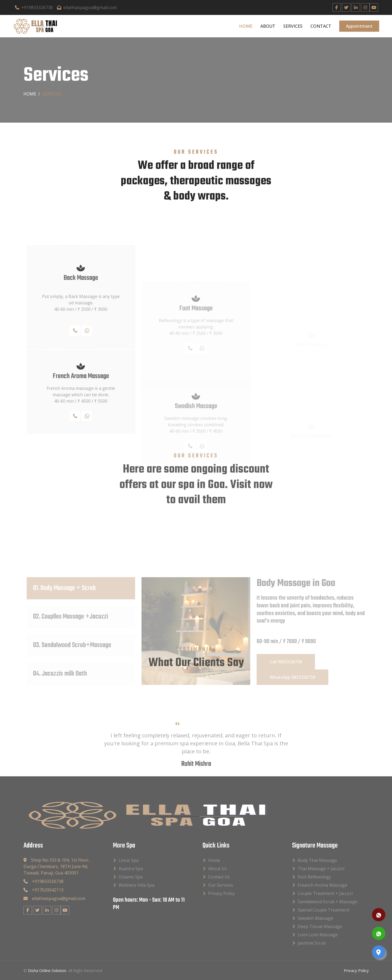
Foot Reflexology (314, 877)
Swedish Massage (315, 918)
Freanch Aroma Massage (322, 885)
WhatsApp (88, 390)
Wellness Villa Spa (136, 885)
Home (246, 26)
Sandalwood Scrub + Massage (328, 901)
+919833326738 (34, 7)
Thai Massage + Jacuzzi (321, 868)
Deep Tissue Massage (320, 926)
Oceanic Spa (131, 877)
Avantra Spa (131, 868)
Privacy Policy (221, 893)
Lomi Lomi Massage (318, 934)
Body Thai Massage (317, 860)
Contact (321, 26)
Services (293, 26)
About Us (217, 868)
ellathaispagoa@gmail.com (87, 7)
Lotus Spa (129, 860)
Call (77, 390)
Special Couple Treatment (324, 910)
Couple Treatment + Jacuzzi (325, 893)
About (268, 26)
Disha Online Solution (47, 970)
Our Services (221, 885)
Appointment (359, 26)
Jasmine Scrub (312, 943)
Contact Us (219, 877)
